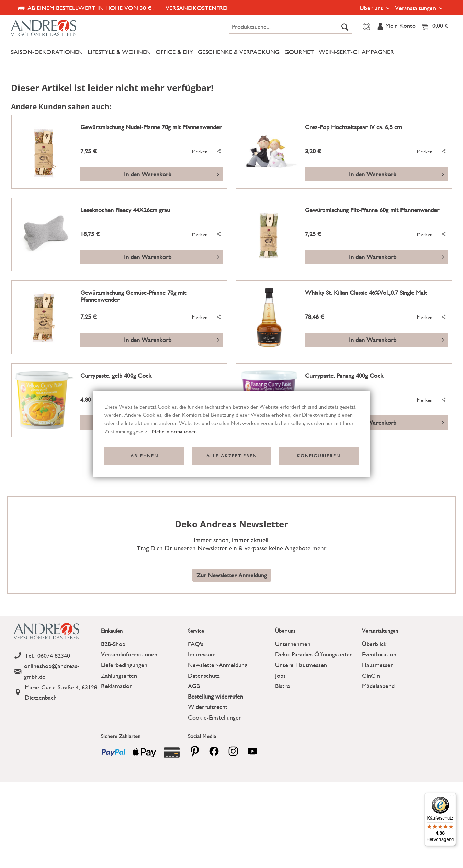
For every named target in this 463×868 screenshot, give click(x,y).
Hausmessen (378, 665)
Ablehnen (144, 456)
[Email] (56, 671)
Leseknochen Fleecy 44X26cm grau (125, 210)
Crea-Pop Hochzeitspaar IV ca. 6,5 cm (353, 127)
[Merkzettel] (365, 26)
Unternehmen (293, 644)
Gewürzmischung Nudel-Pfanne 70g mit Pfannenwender (151, 127)
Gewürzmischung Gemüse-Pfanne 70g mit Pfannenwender (133, 296)
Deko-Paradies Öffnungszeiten (314, 654)
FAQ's (196, 644)
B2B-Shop (113, 644)
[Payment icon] (114, 753)
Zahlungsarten (119, 675)
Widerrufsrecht (208, 707)
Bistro (283, 686)
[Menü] (452, 797)
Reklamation (117, 686)
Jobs (280, 675)
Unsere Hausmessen (301, 665)
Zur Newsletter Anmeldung (232, 575)
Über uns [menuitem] (372, 8)
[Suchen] (345, 27)
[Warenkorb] (436, 26)
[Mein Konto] (396, 26)
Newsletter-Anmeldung (218, 665)
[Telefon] (56, 656)
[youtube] (252, 751)
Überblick (374, 644)
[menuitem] (291, 27)
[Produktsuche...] (291, 27)
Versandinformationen (129, 654)
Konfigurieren (319, 456)
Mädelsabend (378, 686)
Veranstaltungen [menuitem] (416, 8)
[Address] (56, 693)
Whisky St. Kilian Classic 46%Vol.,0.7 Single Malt (366, 293)
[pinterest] (195, 751)
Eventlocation (379, 654)
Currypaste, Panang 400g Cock (344, 376)
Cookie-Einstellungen (215, 717)
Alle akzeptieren (232, 456)
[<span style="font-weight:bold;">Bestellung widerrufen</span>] (230, 697)
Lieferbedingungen (124, 665)
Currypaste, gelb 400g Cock (116, 376)
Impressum (202, 654)
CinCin (371, 675)
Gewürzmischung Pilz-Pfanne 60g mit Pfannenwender (372, 210)
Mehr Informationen (174, 431)
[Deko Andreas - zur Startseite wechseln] (65, 28)
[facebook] (214, 751)
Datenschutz (204, 675)
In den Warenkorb (172, 173)
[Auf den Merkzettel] (196, 152)
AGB (194, 686)
